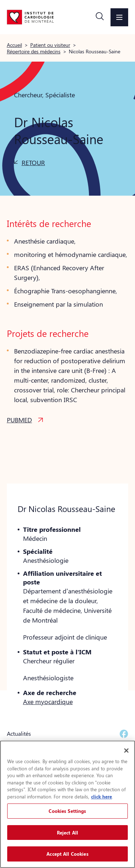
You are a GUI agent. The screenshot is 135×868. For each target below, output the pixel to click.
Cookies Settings (67, 811)
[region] (67, 804)
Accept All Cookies (67, 854)
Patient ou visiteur (50, 45)
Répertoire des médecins (34, 51)
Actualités (19, 733)
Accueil (14, 45)
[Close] (126, 751)
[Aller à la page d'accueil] (30, 17)
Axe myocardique (48, 702)
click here (102, 796)
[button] (100, 17)
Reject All (67, 833)
